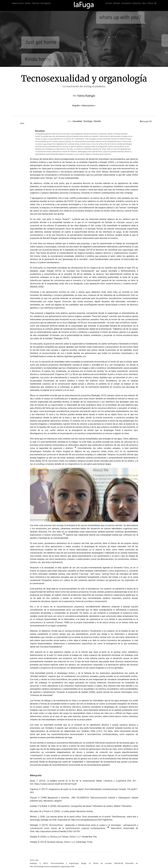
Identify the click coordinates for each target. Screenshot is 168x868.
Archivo (28, 3)
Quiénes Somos (18, 3)
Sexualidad (77, 121)
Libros (144, 3)
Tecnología (88, 121)
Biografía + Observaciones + (84, 106)
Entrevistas (137, 3)
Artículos (117, 3)
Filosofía (97, 121)
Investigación (46, 3)
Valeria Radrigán (86, 96)
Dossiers (109, 3)
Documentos (126, 3)
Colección (36, 3)
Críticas (151, 3)
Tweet (22, 123)
